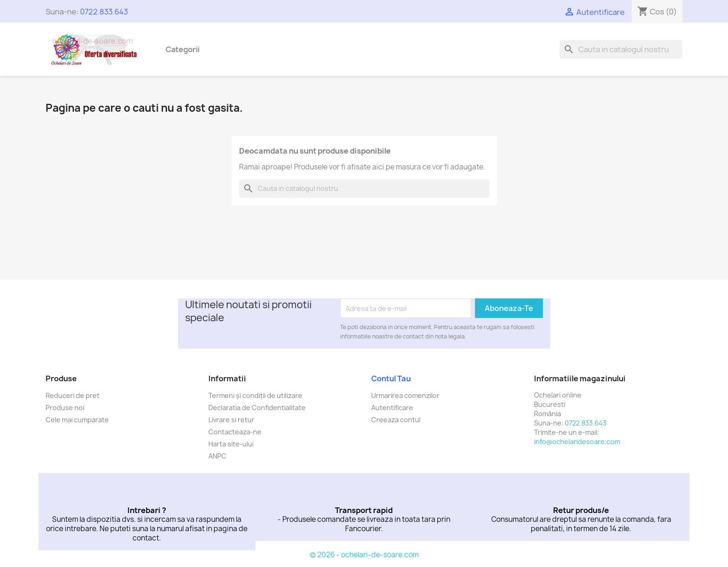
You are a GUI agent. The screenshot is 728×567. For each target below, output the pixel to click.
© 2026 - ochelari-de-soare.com (364, 555)
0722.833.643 (104, 12)
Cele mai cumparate (77, 420)
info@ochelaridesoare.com (577, 442)
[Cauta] (621, 49)
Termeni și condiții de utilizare (255, 395)
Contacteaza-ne (235, 432)
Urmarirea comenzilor (405, 395)
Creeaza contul (396, 420)
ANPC (217, 456)
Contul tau (391, 378)
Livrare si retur (231, 420)
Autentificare (392, 408)
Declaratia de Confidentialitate (257, 408)
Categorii (183, 49)
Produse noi (65, 408)
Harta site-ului (231, 444)
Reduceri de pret (73, 395)
